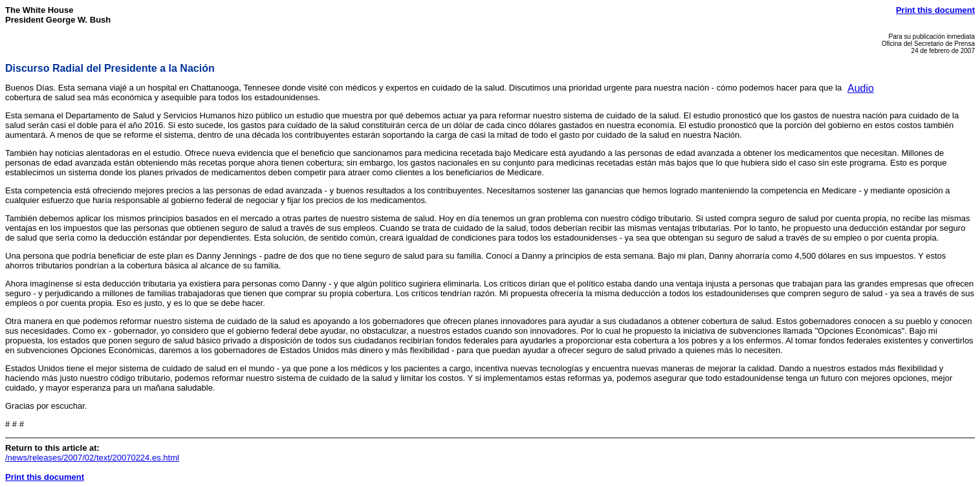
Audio (861, 88)
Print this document (935, 10)
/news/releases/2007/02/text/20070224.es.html (92, 458)
